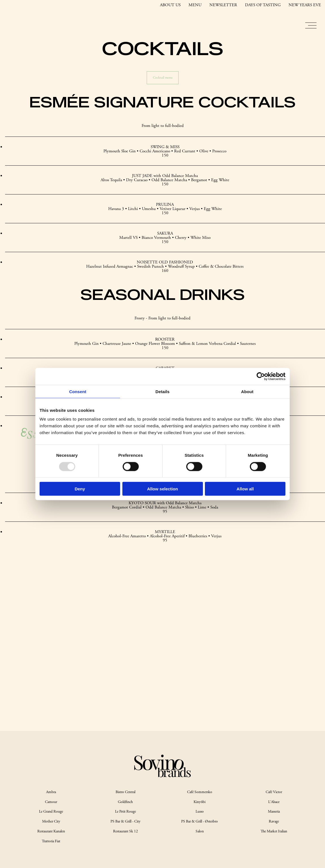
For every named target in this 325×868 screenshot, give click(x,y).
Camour (51, 802)
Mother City (51, 822)
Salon (200, 831)
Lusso (200, 812)
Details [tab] (162, 391)
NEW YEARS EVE (305, 5)
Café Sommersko (200, 792)
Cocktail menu (163, 78)
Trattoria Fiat (51, 841)
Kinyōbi (200, 802)
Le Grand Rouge (51, 812)
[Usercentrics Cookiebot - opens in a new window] (261, 376)
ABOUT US (170, 5)
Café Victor (274, 792)
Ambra (51, 792)
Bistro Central (125, 792)
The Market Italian (274, 831)
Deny (80, 489)
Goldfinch (125, 802)
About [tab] (247, 391)
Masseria (274, 812)
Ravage (274, 822)
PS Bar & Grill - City (125, 822)
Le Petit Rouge (125, 812)
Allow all (245, 489)
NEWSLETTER (223, 5)
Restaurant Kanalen (51, 831)
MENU (195, 5)
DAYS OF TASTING (263, 5)
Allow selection (162, 489)
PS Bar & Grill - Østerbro (200, 822)
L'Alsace (274, 802)
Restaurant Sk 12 (125, 831)
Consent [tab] (78, 391)
